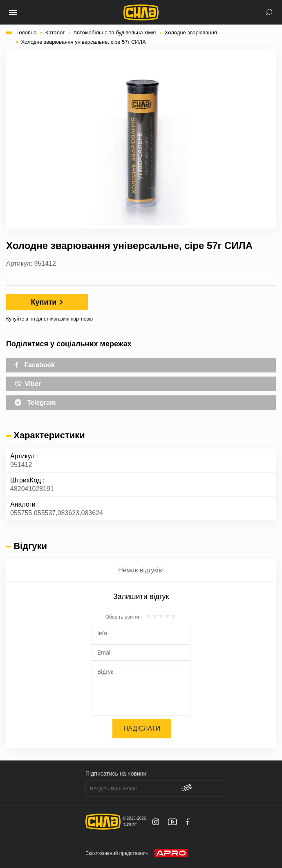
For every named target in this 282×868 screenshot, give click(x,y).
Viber (28, 383)
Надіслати (142, 728)
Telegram (35, 403)
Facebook (35, 365)
